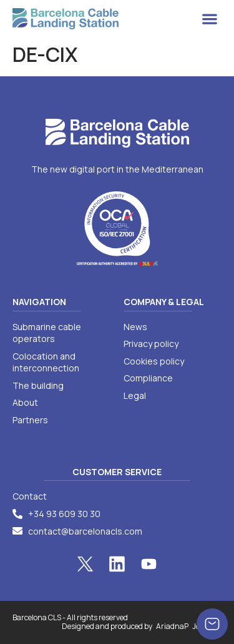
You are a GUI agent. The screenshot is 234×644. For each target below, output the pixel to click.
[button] (209, 19)
